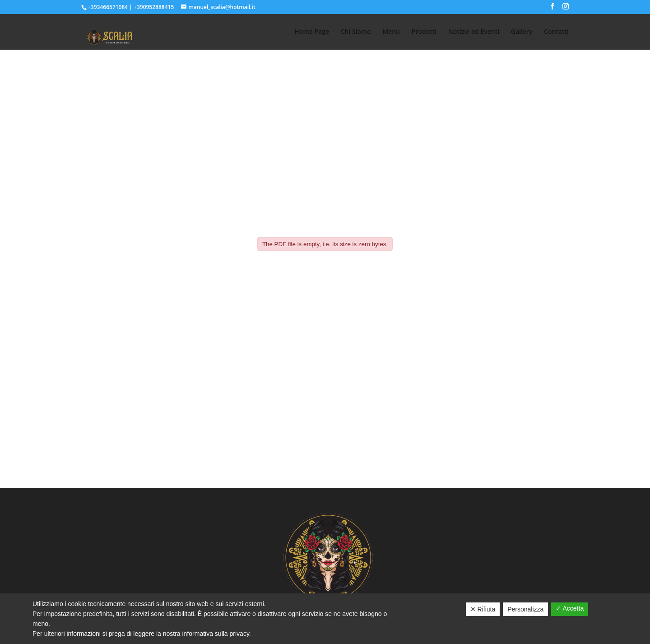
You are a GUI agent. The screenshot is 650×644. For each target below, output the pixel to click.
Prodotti (424, 32)
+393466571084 (108, 7)
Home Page (312, 32)
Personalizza (525, 609)
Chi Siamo (356, 32)
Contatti (556, 32)
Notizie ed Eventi (474, 32)
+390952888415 (154, 7)
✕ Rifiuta (483, 609)
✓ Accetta (570, 608)
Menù (391, 32)
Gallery (522, 32)
